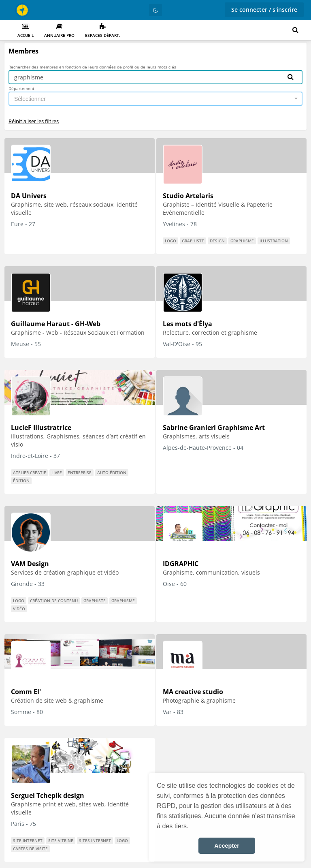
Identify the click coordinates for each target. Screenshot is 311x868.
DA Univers (29, 196)
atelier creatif (29, 472)
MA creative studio (193, 692)
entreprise (80, 472)
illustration (274, 241)
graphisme (242, 241)
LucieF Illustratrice (41, 428)
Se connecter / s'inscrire (264, 10)
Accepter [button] (227, 846)
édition (21, 481)
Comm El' (26, 692)
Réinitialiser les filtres (34, 121)
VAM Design (30, 564)
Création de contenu (54, 601)
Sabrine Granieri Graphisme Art (214, 428)
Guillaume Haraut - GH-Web (56, 324)
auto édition (112, 472)
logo (170, 241)
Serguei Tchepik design (48, 795)
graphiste (193, 241)
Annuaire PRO (59, 31)
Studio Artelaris (188, 196)
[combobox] (155, 99)
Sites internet (95, 840)
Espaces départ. (103, 31)
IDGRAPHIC (181, 564)
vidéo (19, 609)
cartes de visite (30, 849)
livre (57, 472)
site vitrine (61, 840)
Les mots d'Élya (187, 324)
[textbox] (153, 99)
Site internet (28, 840)
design (217, 241)
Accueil (26, 31)
